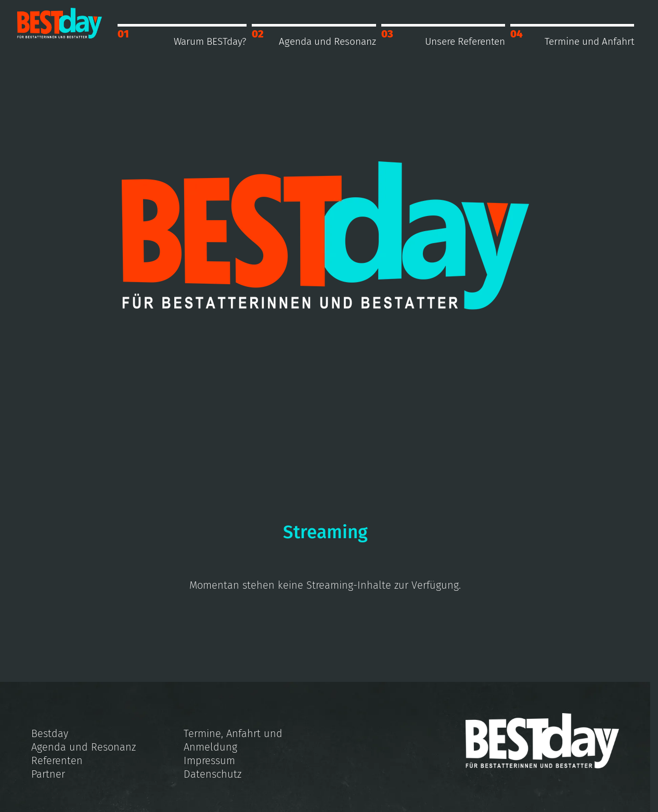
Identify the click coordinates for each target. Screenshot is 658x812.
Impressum (209, 760)
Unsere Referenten (465, 41)
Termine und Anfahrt (589, 41)
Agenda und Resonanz (327, 41)
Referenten (57, 760)
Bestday (50, 733)
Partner (48, 774)
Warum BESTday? (210, 41)
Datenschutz (212, 774)
